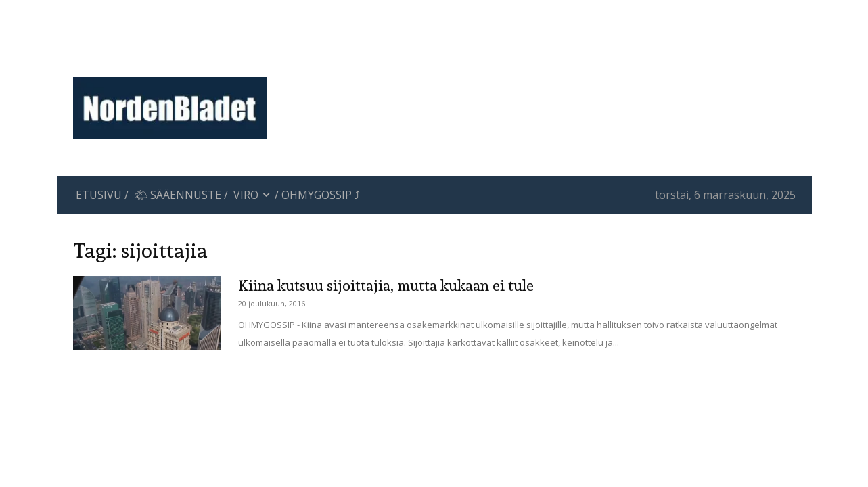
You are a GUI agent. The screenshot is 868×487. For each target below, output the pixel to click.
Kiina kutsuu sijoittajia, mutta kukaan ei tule (386, 285)
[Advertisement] (545, 57)
